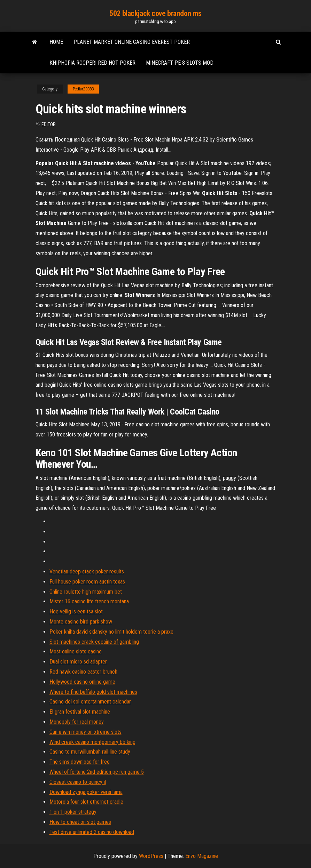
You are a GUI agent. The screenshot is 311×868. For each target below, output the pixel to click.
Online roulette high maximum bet (86, 592)
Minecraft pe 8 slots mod (180, 63)
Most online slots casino (76, 652)
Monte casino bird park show (81, 622)
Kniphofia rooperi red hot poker (92, 63)
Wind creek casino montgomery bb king (92, 742)
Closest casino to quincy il (78, 782)
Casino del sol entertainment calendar (90, 702)
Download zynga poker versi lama (86, 792)
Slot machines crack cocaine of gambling (94, 642)
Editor (49, 124)
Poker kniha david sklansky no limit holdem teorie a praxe (111, 632)
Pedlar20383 (83, 89)
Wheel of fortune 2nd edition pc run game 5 (97, 772)
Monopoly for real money (77, 722)
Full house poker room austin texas (87, 582)
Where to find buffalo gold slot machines (93, 692)
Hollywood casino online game (82, 682)
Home (56, 42)
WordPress (151, 856)
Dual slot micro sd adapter (78, 662)
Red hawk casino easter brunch (83, 672)
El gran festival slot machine (80, 712)
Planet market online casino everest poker (132, 42)
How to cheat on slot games (80, 822)
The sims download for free (80, 762)
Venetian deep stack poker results (87, 572)
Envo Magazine (202, 856)
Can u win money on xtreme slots (85, 732)
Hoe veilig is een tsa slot (76, 612)
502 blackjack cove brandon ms (155, 13)
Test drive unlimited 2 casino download (92, 832)
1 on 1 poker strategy (73, 812)
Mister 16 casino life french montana (89, 601)
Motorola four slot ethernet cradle (86, 802)
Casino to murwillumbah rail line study (90, 752)
